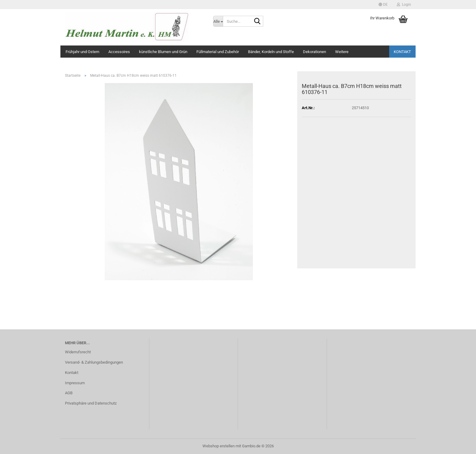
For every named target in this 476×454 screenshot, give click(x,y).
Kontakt (402, 52)
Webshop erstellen (219, 446)
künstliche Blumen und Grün (163, 52)
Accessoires (119, 52)
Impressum (75, 383)
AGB (69, 393)
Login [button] (404, 5)
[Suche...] (218, 21)
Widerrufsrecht (78, 352)
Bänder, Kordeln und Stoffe (271, 52)
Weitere (342, 52)
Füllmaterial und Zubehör (218, 52)
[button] (383, 5)
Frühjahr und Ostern (82, 52)
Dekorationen (314, 52)
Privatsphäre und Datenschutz (91, 403)
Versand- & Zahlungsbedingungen (94, 362)
